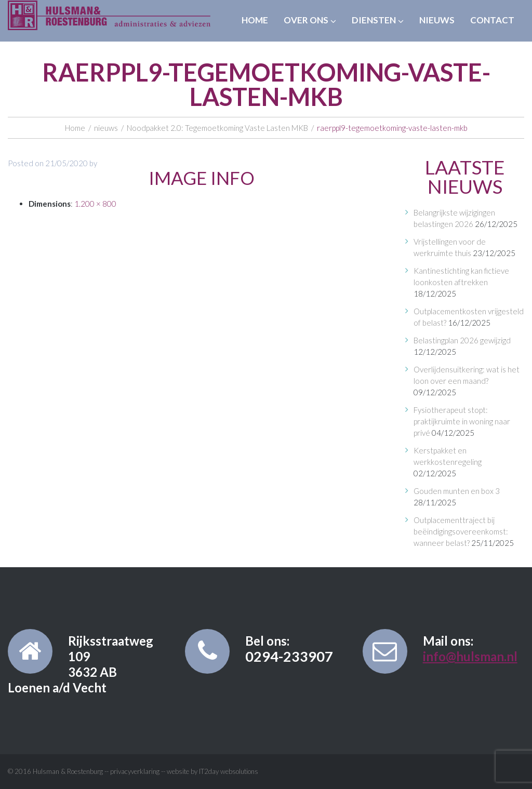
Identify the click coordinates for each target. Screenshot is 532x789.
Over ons (310, 20)
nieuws (106, 128)
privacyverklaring (135, 771)
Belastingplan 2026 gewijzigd (462, 340)
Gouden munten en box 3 (457, 491)
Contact (492, 20)
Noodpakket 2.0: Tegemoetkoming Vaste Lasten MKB (217, 128)
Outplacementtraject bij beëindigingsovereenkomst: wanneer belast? (461, 531)
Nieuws (437, 20)
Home (255, 20)
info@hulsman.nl (470, 656)
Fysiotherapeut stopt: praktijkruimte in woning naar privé (462, 421)
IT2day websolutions (229, 771)
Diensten (378, 20)
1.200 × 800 (95, 204)
